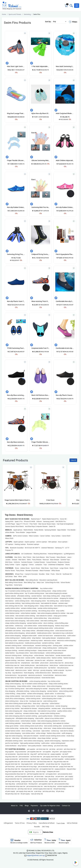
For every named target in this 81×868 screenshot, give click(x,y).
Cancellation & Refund (47, 823)
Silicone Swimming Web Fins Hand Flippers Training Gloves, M (41, 160)
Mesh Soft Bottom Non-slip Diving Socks (41, 395)
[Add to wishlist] (31, 467)
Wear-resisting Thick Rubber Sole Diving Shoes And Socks (41, 301)
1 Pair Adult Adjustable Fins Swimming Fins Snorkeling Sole (41, 66)
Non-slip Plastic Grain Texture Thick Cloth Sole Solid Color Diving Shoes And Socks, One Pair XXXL (16, 301)
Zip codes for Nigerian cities (50, 805)
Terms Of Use (20, 823)
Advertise (36, 841)
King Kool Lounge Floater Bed (16, 113)
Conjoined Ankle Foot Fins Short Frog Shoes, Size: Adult (41, 348)
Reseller (37, 827)
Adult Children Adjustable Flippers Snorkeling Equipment (65, 160)
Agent (65, 841)
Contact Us (66, 805)
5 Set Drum (50, 500)
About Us (14, 805)
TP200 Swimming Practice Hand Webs (16, 348)
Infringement (8, 823)
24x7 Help (45, 827)
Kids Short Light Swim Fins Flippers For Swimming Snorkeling (16, 66)
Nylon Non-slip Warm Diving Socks (41, 113)
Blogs (27, 805)
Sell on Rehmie (72, 823)
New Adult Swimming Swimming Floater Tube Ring (65, 66)
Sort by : (48, 22)
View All (73, 460)
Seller (50, 841)
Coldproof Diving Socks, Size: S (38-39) (41, 254)
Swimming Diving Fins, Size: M (16, 254)
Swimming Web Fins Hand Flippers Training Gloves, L (41, 207)
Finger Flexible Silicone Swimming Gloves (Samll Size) (41, 442)
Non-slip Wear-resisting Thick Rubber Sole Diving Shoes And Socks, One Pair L (16, 395)
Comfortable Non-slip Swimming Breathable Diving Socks (65, 301)
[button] (77, 6)
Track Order (61, 823)
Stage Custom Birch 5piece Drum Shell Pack (18, 500)
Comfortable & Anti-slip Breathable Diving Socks (65, 348)
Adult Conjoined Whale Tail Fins (65, 113)
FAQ (21, 805)
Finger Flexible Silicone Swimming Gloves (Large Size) (16, 160)
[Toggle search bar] (71, 6)
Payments (34, 805)
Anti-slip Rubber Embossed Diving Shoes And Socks (65, 207)
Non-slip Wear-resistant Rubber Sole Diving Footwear (16, 442)
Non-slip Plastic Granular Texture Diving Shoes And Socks (65, 395)
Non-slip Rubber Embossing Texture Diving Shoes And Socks (16, 207)
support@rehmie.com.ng (35, 855)
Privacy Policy (32, 823)
